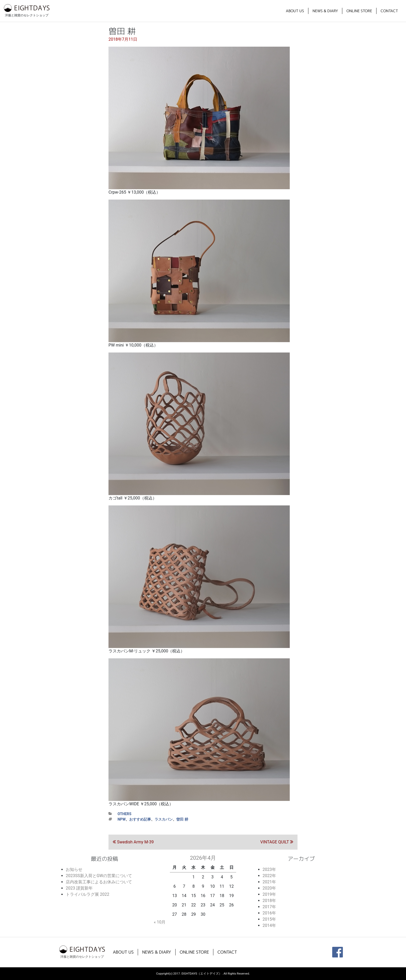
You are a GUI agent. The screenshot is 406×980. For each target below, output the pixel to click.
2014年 (269, 925)
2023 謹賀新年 (79, 888)
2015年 (269, 919)
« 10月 (160, 922)
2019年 (269, 894)
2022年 (269, 876)
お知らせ (74, 869)
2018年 (269, 901)
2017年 (269, 907)
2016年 (269, 913)
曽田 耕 (182, 819)
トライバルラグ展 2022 (88, 894)
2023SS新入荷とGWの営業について (99, 876)
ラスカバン (164, 819)
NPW (122, 819)
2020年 (269, 888)
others (124, 814)
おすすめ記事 (140, 819)
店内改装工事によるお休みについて (99, 882)
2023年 (269, 869)
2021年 (269, 882)
